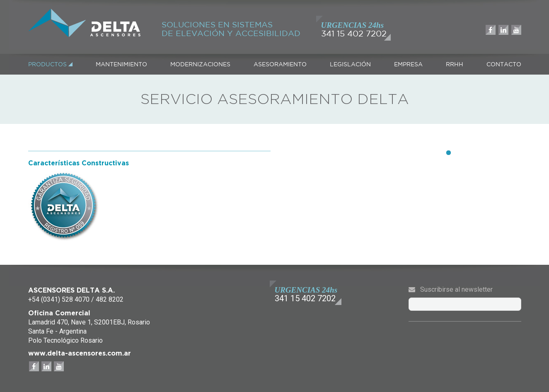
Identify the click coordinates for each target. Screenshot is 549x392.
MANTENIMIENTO (121, 65)
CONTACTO (504, 65)
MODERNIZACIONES (200, 65)
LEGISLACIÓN (350, 65)
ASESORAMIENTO (280, 65)
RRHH (455, 65)
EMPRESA (408, 65)
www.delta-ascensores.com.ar (80, 353)
